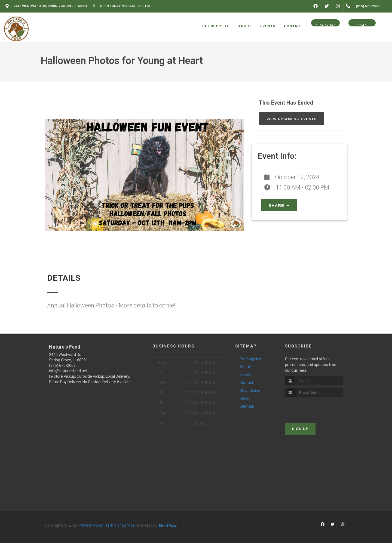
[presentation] (314, 408)
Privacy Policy (91, 525)
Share (279, 205)
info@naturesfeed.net (68, 371)
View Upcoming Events (292, 119)
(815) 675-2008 (62, 365)
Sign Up (300, 429)
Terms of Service (120, 525)
